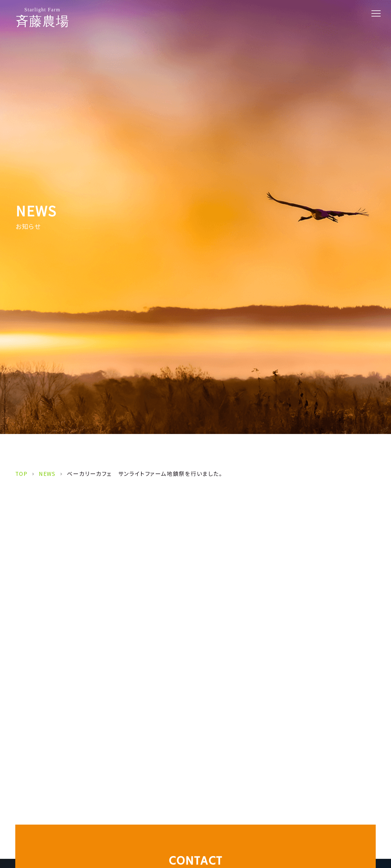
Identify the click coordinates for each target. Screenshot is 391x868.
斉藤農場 (42, 18)
